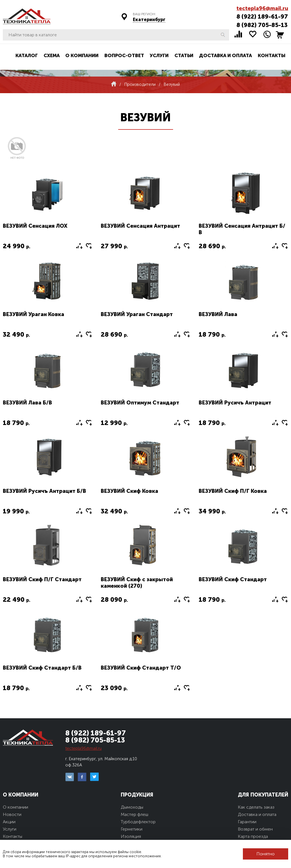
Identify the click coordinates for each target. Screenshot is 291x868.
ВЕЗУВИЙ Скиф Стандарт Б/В (42, 668)
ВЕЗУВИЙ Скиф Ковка (129, 491)
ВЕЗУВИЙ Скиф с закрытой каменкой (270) (137, 583)
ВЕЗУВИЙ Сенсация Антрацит (140, 226)
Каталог (27, 55)
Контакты (272, 55)
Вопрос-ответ (124, 55)
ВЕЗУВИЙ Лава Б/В (27, 403)
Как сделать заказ (256, 807)
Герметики (132, 829)
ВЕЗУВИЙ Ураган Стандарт (137, 314)
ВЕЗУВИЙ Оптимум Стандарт (140, 403)
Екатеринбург (149, 20)
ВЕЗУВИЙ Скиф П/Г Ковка (233, 491)
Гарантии (247, 822)
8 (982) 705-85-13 (262, 25)
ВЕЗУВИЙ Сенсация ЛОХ (35, 226)
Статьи (184, 55)
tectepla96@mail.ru (262, 8)
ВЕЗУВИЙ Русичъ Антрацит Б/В (44, 491)
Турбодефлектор (138, 822)
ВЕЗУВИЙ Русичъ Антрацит (235, 403)
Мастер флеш (135, 814)
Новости (12, 814)
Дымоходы (132, 807)
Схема (52, 55)
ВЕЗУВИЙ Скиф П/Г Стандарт (42, 579)
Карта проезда (253, 836)
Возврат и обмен (255, 829)
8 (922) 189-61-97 (262, 16)
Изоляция (131, 836)
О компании (82, 55)
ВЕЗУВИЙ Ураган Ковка (33, 314)
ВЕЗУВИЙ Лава (218, 314)
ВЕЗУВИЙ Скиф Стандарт (233, 579)
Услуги (159, 55)
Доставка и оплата (225, 55)
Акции (9, 822)
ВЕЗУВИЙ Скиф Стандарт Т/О (141, 668)
